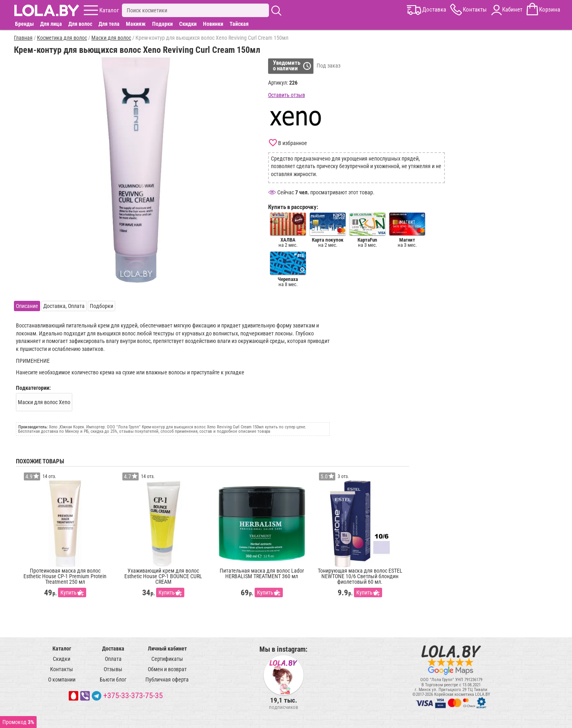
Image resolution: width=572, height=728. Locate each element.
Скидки (188, 24)
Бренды (24, 24)
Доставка (113, 649)
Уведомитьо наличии (287, 66)
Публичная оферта (167, 680)
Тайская (239, 24)
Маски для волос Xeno (44, 402)
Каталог (62, 649)
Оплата (113, 659)
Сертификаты (167, 659)
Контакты (62, 669)
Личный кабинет (167, 649)
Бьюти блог (113, 680)
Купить (69, 592)
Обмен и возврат (167, 669)
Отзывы (113, 669)
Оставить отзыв (287, 95)
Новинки (213, 24)
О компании (62, 680)
